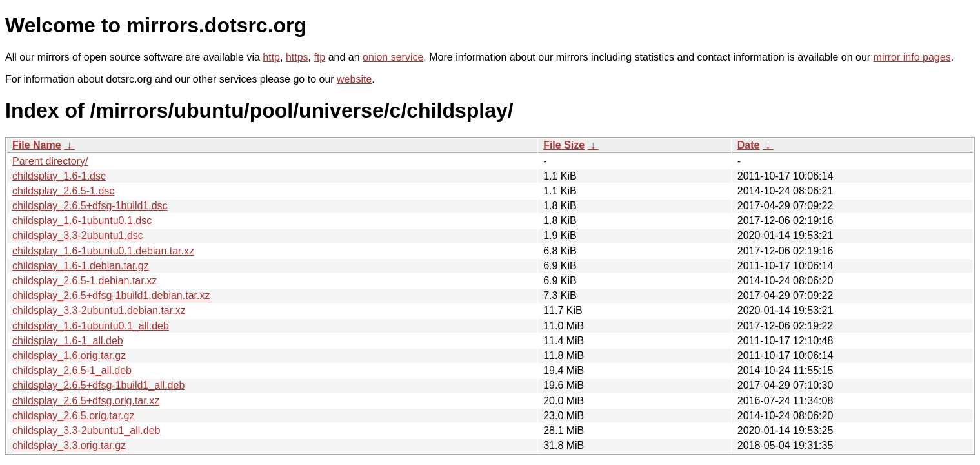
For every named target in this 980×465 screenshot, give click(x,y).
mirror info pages (912, 57)
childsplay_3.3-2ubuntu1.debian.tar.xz (99, 310)
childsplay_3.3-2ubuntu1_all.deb (86, 430)
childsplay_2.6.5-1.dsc (63, 191)
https (297, 57)
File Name (37, 145)
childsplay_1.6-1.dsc (59, 176)
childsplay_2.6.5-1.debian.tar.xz (85, 281)
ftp (319, 57)
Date (749, 145)
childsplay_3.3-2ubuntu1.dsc (78, 235)
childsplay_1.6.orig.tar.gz (69, 356)
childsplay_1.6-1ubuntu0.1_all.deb (91, 326)
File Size (564, 145)
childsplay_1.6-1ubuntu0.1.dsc (82, 221)
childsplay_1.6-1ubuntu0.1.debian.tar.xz (103, 251)
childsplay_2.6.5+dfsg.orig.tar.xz (86, 401)
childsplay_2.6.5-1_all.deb (72, 370)
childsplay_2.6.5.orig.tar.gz (73, 416)
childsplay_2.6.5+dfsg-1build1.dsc (90, 206)
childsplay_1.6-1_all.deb (68, 341)
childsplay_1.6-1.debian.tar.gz (81, 266)
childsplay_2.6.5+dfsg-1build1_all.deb (98, 385)
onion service (393, 57)
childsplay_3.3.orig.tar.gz (69, 445)
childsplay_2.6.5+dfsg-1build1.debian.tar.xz (111, 295)
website (354, 79)
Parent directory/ (50, 161)
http (271, 57)
